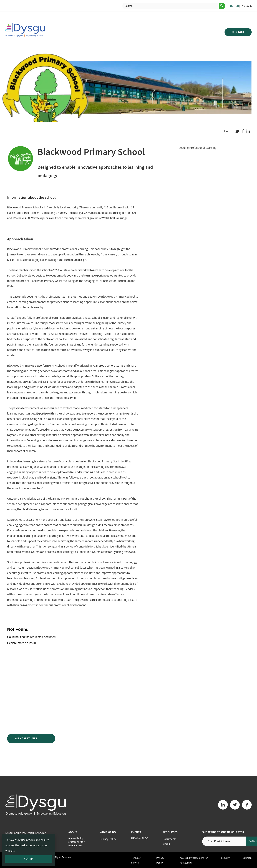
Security (225, 858)
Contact (238, 32)
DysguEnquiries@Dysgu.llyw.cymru (26, 833)
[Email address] (224, 841)
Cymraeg (246, 6)
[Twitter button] (235, 805)
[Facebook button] (247, 805)
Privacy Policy (108, 839)
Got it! (29, 859)
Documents (169, 839)
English (234, 6)
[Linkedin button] (223, 805)
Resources (170, 832)
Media (166, 844)
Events (136, 832)
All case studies (31, 739)
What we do (108, 832)
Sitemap (247, 858)
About (73, 832)
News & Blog (140, 838)
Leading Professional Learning (198, 148)
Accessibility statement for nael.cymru (76, 842)
